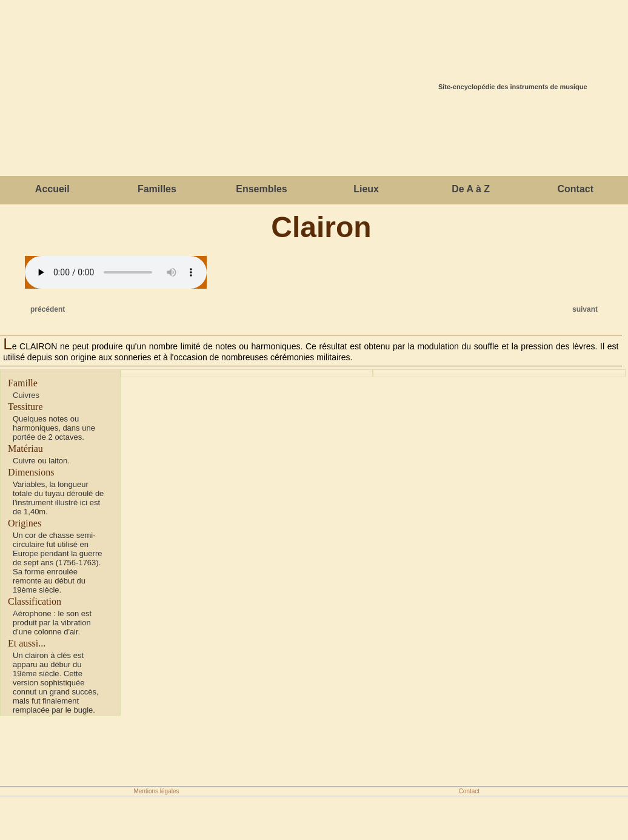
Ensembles (261, 189)
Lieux (366, 189)
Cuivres (26, 395)
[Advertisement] (314, 136)
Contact (575, 189)
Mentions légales (156, 791)
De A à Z (471, 189)
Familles (157, 189)
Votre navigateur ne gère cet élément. (116, 272)
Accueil (52, 189)
